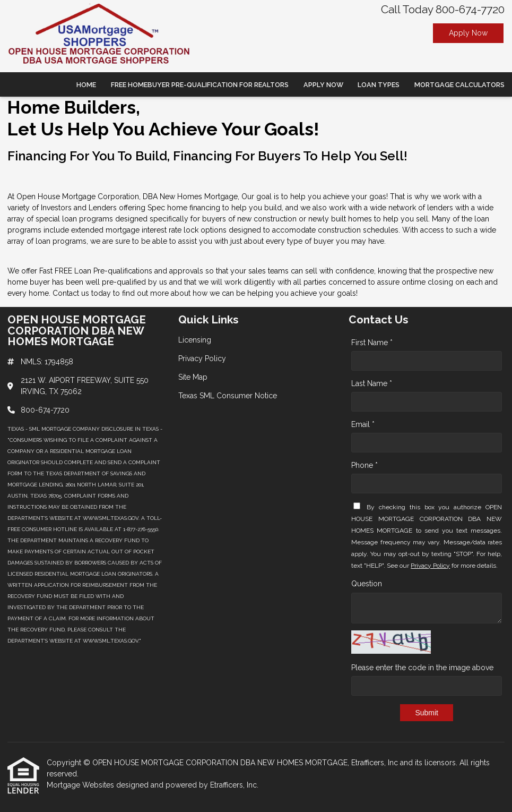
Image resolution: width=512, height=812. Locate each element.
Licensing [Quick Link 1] (195, 340)
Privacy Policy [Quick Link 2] (202, 358)
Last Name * (372, 383)
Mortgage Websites (81, 785)
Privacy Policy (430, 566)
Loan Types (379, 85)
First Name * (372, 343)
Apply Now (468, 33)
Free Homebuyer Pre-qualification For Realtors (200, 85)
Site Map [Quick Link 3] (193, 377)
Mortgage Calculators (459, 85)
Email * (363, 424)
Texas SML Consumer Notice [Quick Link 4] (228, 396)
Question (367, 584)
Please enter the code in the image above (422, 668)
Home (86, 85)
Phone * (365, 465)
